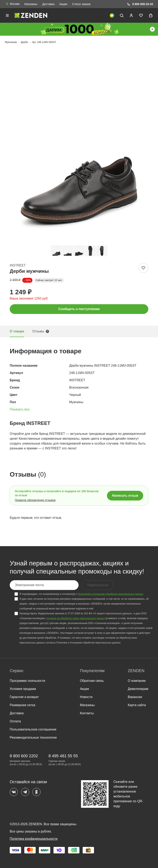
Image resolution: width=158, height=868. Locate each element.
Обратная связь (92, 681)
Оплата (15, 721)
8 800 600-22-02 (140, 4)
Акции (63, 4)
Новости (86, 697)
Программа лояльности (27, 681)
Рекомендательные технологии (33, 737)
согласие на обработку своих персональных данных (75, 618)
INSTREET (18, 265)
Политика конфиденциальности (34, 839)
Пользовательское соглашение (33, 729)
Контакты (87, 713)
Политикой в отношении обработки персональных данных (110, 594)
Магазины (31, 4)
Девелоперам (138, 689)
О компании (137, 681)
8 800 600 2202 (24, 756)
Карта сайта (137, 705)
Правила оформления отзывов (35, 500)
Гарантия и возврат (24, 697)
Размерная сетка (22, 705)
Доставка (48, 4)
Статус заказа (81, 4)
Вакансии (135, 697)
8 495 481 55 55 (63, 756)
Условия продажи (23, 689)
